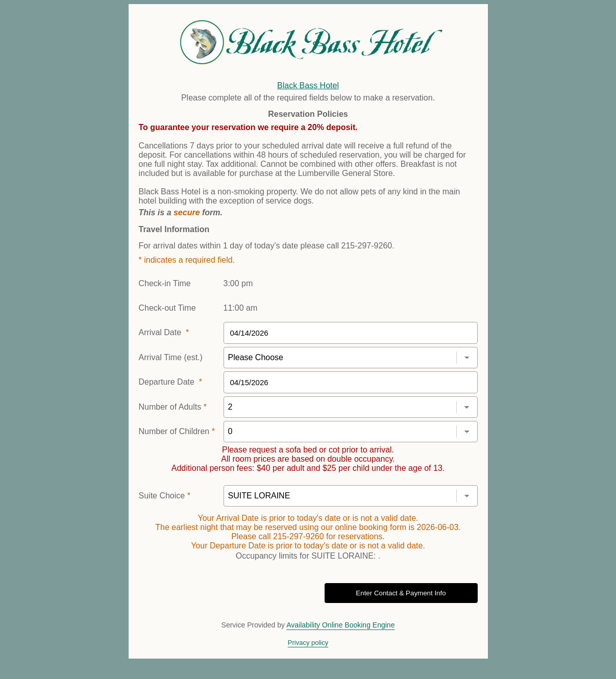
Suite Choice (165, 496)
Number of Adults (173, 407)
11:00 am (241, 308)
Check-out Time (167, 308)
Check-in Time (165, 283)
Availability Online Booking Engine (340, 625)
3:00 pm (238, 283)
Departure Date (171, 382)
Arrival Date (164, 332)
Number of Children (177, 431)
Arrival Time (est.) (171, 357)
